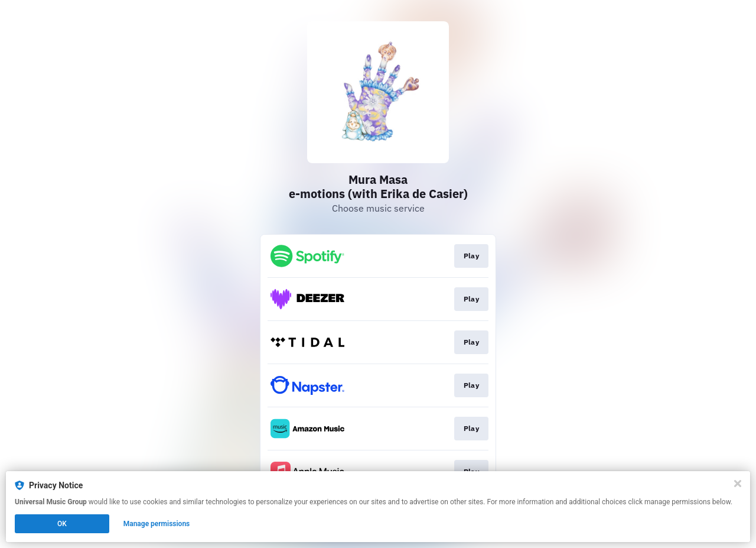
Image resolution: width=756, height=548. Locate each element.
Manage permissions (157, 524)
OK (62, 524)
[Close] (738, 484)
